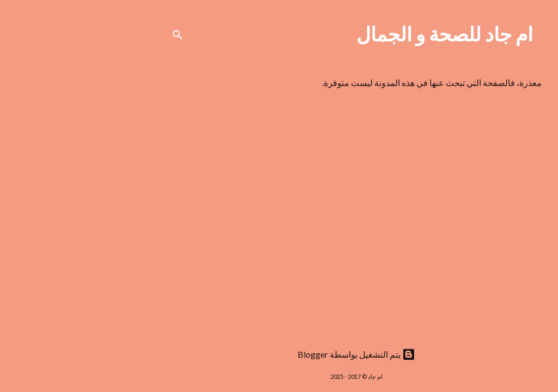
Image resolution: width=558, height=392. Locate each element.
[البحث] (100, 35)
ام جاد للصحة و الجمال (367, 34)
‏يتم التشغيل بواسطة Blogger (279, 354)
